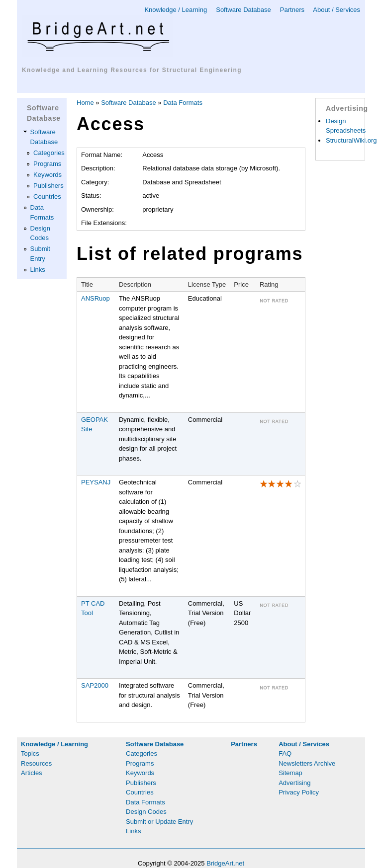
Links (38, 270)
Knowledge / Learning (176, 10)
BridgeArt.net (225, 863)
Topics (30, 753)
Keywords (48, 175)
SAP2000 (95, 685)
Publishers (48, 186)
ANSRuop (95, 298)
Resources (36, 763)
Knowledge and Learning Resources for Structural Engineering (132, 70)
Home (85, 103)
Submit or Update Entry (159, 822)
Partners (292, 10)
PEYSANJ (96, 482)
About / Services (336, 10)
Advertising (294, 783)
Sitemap (290, 773)
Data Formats (183, 103)
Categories (49, 153)
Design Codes (146, 812)
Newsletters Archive (307, 763)
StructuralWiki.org (351, 140)
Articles (32, 773)
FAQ (285, 753)
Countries (47, 197)
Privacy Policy (299, 792)
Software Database (243, 10)
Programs (47, 164)
